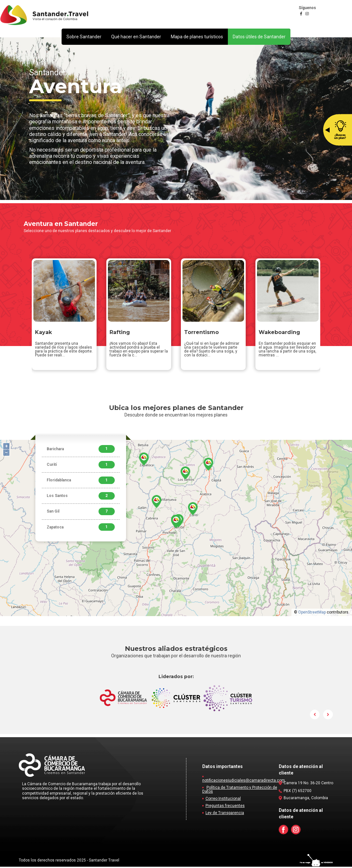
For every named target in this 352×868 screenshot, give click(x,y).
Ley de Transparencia (225, 814)
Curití (81, 466)
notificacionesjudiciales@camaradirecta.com (244, 782)
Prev (315, 716)
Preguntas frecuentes (225, 807)
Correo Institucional (223, 800)
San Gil (81, 513)
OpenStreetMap (312, 614)
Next (328, 716)
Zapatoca (81, 528)
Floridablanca (81, 482)
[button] (84, 37)
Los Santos (81, 497)
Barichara (81, 450)
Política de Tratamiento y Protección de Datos (240, 791)
